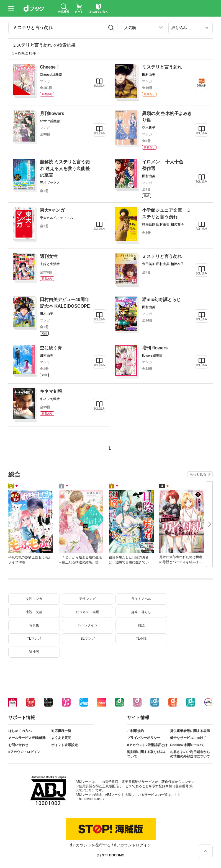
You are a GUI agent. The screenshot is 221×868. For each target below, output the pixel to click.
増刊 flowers (155, 348)
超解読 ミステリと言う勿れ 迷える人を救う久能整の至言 (65, 168)
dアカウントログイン (24, 752)
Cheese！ (50, 67)
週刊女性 (49, 256)
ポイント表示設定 (65, 745)
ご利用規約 (135, 731)
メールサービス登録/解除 (27, 738)
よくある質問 (61, 738)
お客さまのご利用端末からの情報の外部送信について (190, 754)
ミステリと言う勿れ (162, 67)
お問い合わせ (18, 745)
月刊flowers (52, 113)
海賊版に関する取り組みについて (147, 754)
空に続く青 (51, 348)
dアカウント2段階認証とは (147, 745)
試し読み (99, 86)
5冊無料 (202, 86)
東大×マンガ (52, 210)
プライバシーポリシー (144, 738)
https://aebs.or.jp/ (92, 799)
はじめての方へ (20, 731)
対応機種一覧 (61, 731)
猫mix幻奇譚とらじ (161, 300)
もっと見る (198, 474)
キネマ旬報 (51, 391)
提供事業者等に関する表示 (190, 731)
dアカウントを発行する (90, 845)
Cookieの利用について (187, 745)
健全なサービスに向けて (188, 738)
